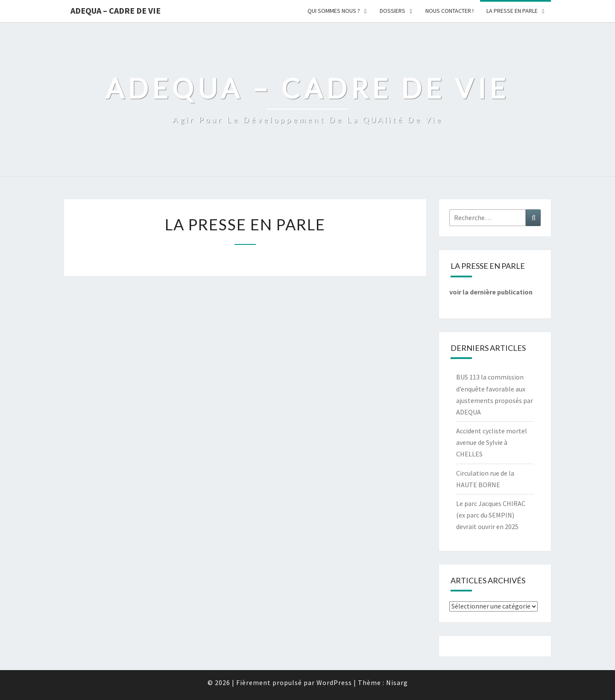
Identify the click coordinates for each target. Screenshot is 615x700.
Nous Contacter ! (450, 11)
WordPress (334, 682)
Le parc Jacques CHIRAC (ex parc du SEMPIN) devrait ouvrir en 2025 (491, 515)
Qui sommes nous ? (334, 11)
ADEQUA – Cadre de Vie (116, 10)
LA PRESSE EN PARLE (512, 11)
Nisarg (397, 682)
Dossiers (392, 11)
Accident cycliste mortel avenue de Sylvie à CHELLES (492, 442)
